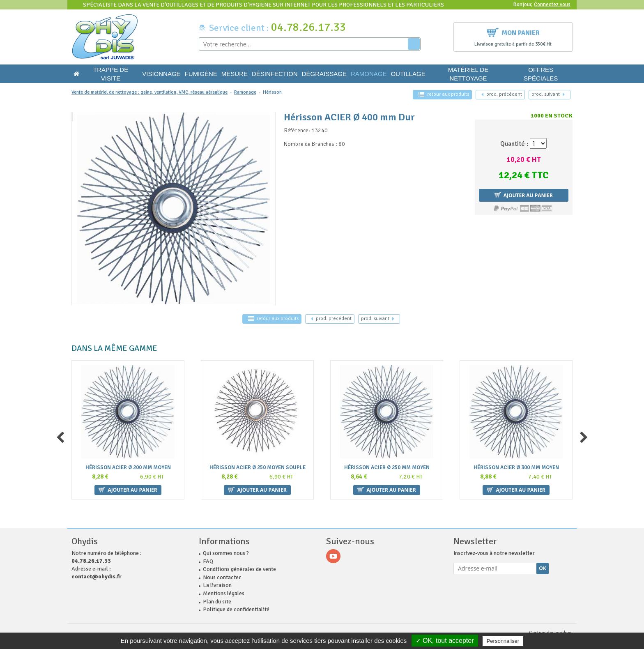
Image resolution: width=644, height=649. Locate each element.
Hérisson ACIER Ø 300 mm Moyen (516, 468)
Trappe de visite (111, 74)
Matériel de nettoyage (468, 74)
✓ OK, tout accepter (445, 641)
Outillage (408, 74)
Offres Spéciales (541, 74)
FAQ (208, 561)
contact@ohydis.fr (97, 577)
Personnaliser (503, 641)
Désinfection (275, 74)
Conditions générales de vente (239, 569)
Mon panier (513, 32)
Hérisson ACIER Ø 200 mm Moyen (128, 468)
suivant (548, 94)
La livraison (217, 585)
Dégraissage (324, 74)
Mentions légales (224, 593)
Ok (543, 568)
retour (444, 94)
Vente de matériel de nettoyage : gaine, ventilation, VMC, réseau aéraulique (149, 92)
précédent (502, 94)
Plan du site (217, 602)
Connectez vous (552, 5)
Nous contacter (222, 577)
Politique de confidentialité (236, 609)
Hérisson (272, 92)
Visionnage (161, 74)
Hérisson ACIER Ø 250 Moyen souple (258, 468)
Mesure (235, 74)
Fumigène (201, 74)
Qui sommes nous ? (226, 553)
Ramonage (369, 74)
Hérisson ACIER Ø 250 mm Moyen (387, 468)
